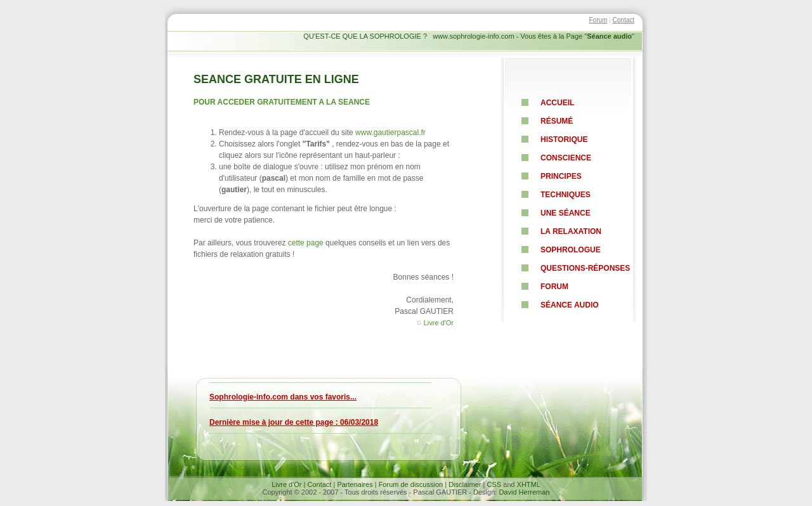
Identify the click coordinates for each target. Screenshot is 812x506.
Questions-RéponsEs (585, 268)
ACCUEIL (557, 103)
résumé (557, 121)
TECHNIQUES (566, 195)
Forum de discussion (411, 484)
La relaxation (571, 231)
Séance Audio (570, 305)
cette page (306, 243)
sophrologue (571, 250)
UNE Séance (566, 213)
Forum (598, 20)
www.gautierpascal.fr (390, 133)
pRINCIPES (561, 176)
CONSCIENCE (566, 158)
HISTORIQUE (564, 139)
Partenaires (355, 484)
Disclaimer (465, 484)
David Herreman (524, 492)
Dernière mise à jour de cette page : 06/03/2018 (294, 422)
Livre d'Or (439, 323)
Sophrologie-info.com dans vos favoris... (283, 397)
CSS (494, 484)
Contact (624, 20)
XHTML (529, 484)
